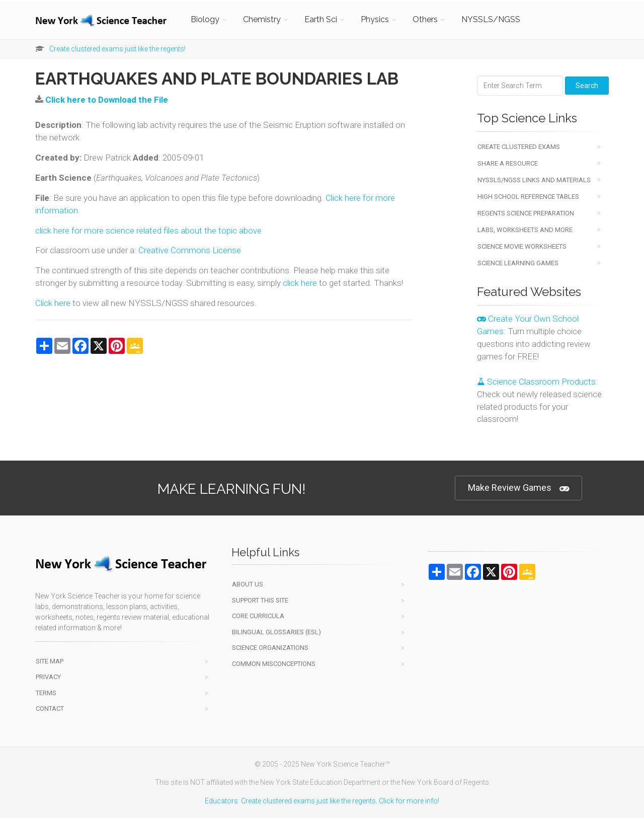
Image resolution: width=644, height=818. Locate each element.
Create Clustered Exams (519, 147)
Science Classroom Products (536, 382)
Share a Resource (508, 163)
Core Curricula (258, 616)
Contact (50, 709)
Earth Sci (321, 19)
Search (587, 86)
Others (425, 19)
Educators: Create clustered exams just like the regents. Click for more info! (322, 801)
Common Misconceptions (274, 664)
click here (300, 283)
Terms (46, 693)
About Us (248, 584)
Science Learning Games (518, 263)
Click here (53, 303)
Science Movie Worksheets (522, 246)
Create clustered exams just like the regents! (117, 49)
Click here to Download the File (107, 100)
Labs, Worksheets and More (525, 230)
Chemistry (262, 19)
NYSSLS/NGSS (491, 19)
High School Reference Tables (528, 197)
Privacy (48, 677)
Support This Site (260, 600)
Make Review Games (518, 488)
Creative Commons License (190, 250)
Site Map (50, 661)
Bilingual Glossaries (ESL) (276, 632)
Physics (375, 19)
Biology (205, 19)
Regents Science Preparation (526, 213)
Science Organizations (270, 648)
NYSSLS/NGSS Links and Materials (534, 180)
